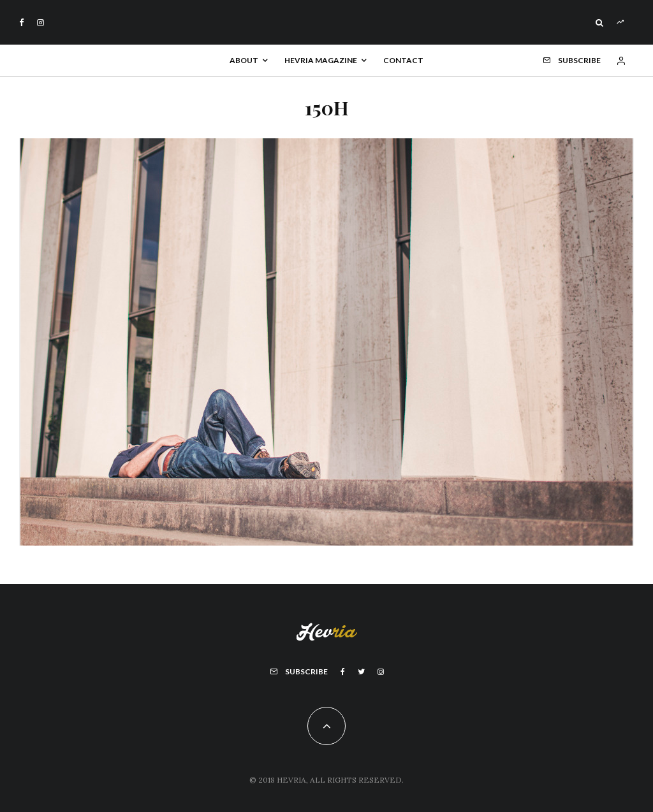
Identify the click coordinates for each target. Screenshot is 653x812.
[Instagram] (40, 23)
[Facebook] (22, 23)
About (244, 60)
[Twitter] (361, 672)
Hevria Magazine (321, 60)
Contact (403, 60)
